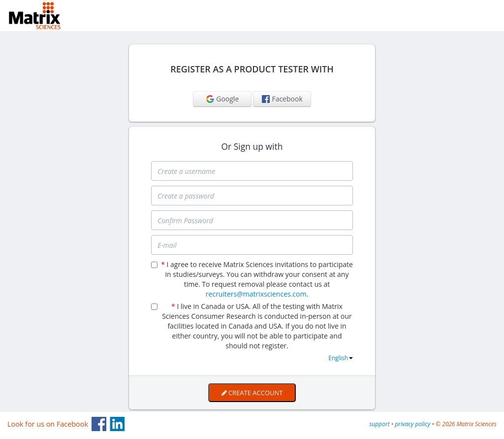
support (379, 424)
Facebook (282, 99)
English (341, 358)
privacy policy (412, 424)
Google (222, 99)
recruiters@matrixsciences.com (256, 294)
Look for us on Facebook (48, 424)
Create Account (252, 393)
